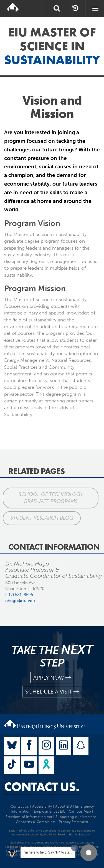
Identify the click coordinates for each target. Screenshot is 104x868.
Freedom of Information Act (29, 817)
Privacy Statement (73, 822)
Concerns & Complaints (36, 822)
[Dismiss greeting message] (75, 848)
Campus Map (80, 811)
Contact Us (20, 806)
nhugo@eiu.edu (20, 601)
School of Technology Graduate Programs (51, 498)
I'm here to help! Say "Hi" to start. (48, 852)
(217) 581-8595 (19, 595)
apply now (52, 678)
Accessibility (42, 806)
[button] (89, 853)
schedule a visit (52, 692)
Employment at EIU (50, 811)
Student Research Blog (42, 518)
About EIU (64, 806)
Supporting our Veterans (76, 817)
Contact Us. (42, 787)
